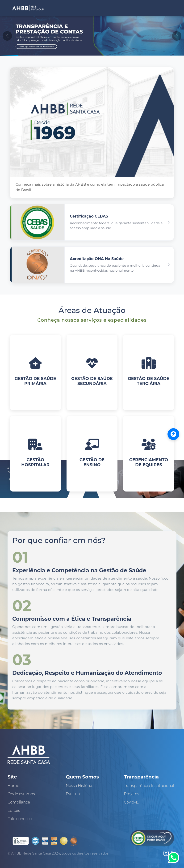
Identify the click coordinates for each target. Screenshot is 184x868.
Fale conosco (20, 819)
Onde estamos (21, 794)
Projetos (131, 794)
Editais (14, 810)
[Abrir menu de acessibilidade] (173, 434)
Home (13, 786)
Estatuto (74, 794)
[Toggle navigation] (168, 8)
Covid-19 (132, 802)
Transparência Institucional (149, 786)
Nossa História (79, 786)
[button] (92, 222)
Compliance (19, 802)
